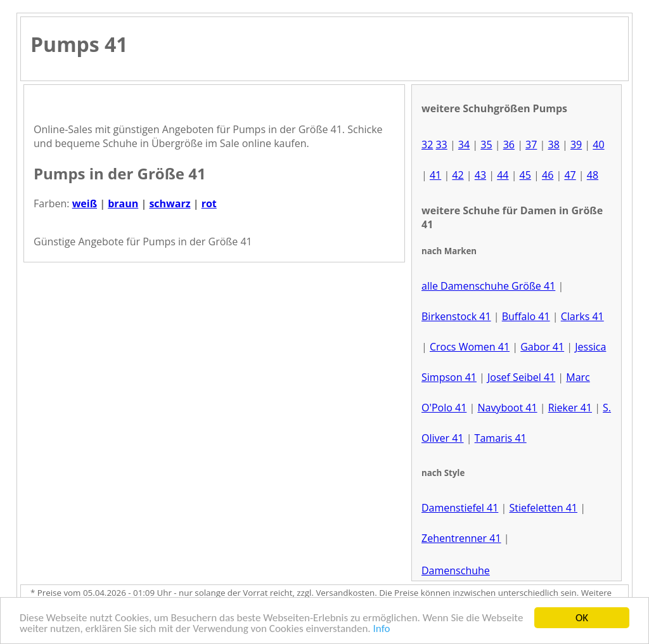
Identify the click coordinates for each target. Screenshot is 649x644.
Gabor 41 (542, 347)
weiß (85, 203)
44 (503, 175)
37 (531, 145)
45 (525, 175)
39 (576, 145)
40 (598, 145)
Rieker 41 (570, 408)
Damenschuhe (456, 570)
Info (382, 630)
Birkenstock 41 (456, 316)
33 (441, 145)
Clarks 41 (582, 316)
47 (570, 175)
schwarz (170, 203)
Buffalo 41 (526, 316)
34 (464, 145)
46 (548, 175)
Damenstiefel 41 (460, 508)
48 (593, 175)
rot (209, 203)
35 (486, 145)
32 (427, 145)
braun (123, 203)
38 (553, 145)
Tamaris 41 (501, 438)
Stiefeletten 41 (543, 508)
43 (480, 175)
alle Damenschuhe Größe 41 (488, 286)
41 (435, 175)
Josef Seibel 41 (521, 377)
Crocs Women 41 (470, 347)
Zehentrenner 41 (461, 538)
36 (509, 145)
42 (458, 175)
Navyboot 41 (507, 408)
